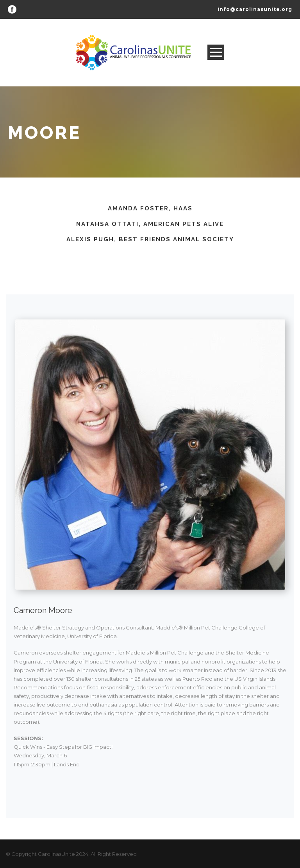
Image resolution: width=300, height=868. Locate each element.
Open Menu (216, 52)
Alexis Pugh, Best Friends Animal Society (150, 239)
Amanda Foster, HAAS (150, 208)
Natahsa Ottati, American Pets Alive (150, 224)
